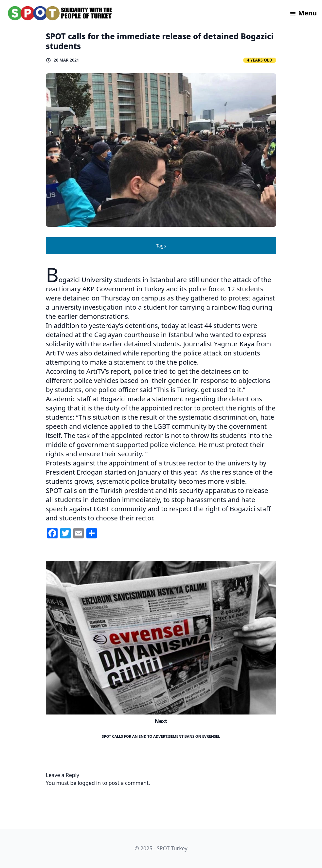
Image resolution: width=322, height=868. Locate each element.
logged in (89, 783)
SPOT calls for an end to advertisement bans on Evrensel (161, 736)
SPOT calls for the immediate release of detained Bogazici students (160, 41)
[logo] (60, 13)
